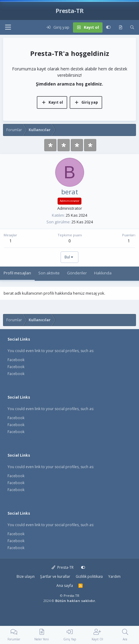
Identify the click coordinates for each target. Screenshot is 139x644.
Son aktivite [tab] (49, 273)
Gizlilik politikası (89, 576)
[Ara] (132, 28)
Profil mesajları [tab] (17, 273)
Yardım (114, 576)
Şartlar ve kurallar (55, 576)
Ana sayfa (65, 586)
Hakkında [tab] (103, 273)
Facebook (16, 360)
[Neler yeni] (120, 28)
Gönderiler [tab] (77, 273)
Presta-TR (63, 567)
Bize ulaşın (26, 576)
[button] (8, 27)
